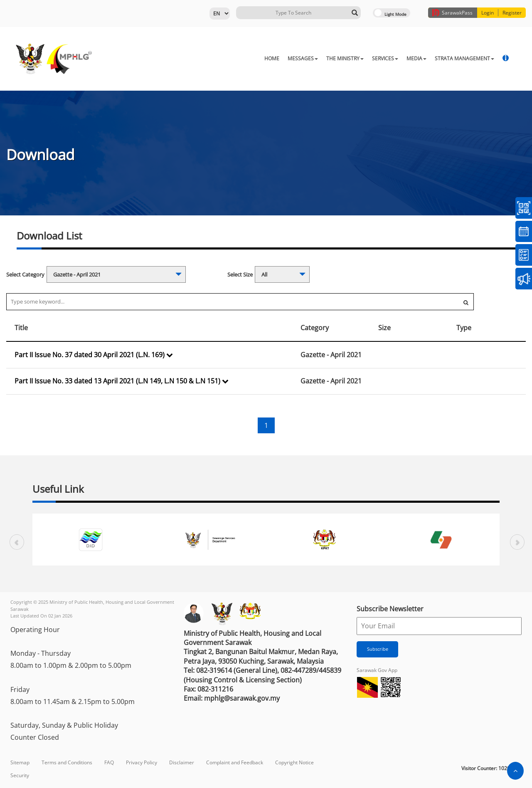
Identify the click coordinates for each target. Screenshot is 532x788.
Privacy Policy (142, 762)
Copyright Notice (294, 762)
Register (512, 13)
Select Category (25, 274)
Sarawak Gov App (377, 670)
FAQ (109, 762)
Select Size (240, 274)
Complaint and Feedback (235, 762)
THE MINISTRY (345, 58)
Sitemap (20, 762)
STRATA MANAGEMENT (464, 58)
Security (20, 775)
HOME (272, 58)
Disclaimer (182, 762)
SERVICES (385, 58)
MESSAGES (303, 58)
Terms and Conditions (67, 762)
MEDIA (416, 58)
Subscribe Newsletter (390, 609)
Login (488, 13)
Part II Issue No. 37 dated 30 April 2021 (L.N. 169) (94, 355)
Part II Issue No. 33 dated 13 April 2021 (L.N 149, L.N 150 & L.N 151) (122, 381)
